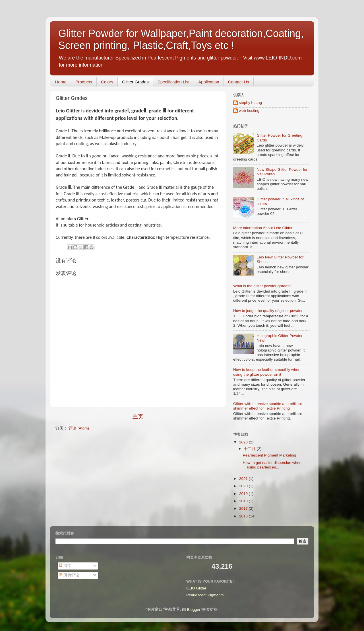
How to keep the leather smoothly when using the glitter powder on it (267, 372)
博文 (65, 566)
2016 (244, 516)
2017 (244, 508)
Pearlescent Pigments (205, 595)
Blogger (194, 610)
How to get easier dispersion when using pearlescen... (272, 465)
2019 (244, 494)
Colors (107, 82)
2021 (244, 479)
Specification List (174, 82)
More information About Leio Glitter (263, 228)
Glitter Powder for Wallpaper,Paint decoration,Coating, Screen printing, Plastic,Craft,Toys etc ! (181, 39)
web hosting (249, 111)
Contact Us (239, 82)
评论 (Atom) (79, 428)
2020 (244, 486)
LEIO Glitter (196, 588)
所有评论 (69, 575)
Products (84, 82)
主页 (138, 417)
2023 (244, 442)
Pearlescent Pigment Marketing (270, 455)
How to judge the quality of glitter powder (268, 311)
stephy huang (250, 103)
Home (61, 82)
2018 (244, 501)
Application (209, 82)
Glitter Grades (135, 82)
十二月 (250, 449)
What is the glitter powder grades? (262, 286)
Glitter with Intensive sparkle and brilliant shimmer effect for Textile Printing (268, 406)
